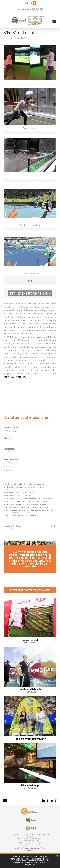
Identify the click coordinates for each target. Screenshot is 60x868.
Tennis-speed (18, 526)
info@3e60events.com (15, 377)
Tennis (53, 526)
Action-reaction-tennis (21, 529)
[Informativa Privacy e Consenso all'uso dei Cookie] (30, 849)
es (31, 3)
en (27, 3)
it (34, 3)
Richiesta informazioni (30, 293)
